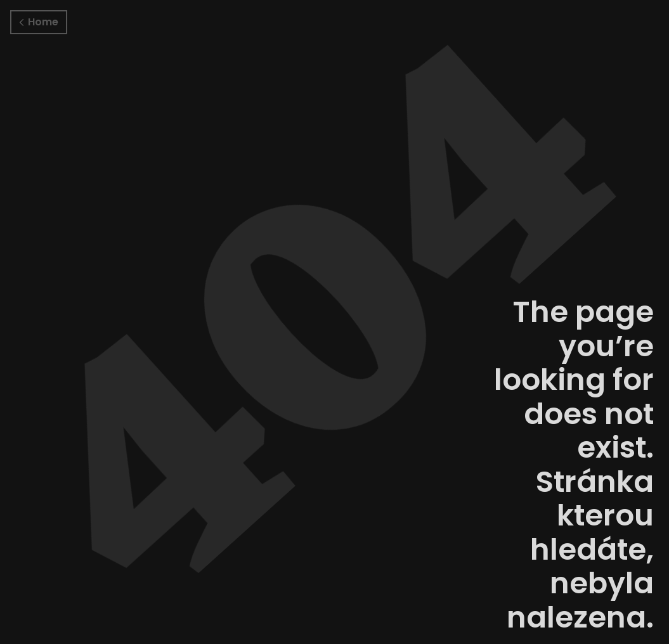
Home (39, 22)
